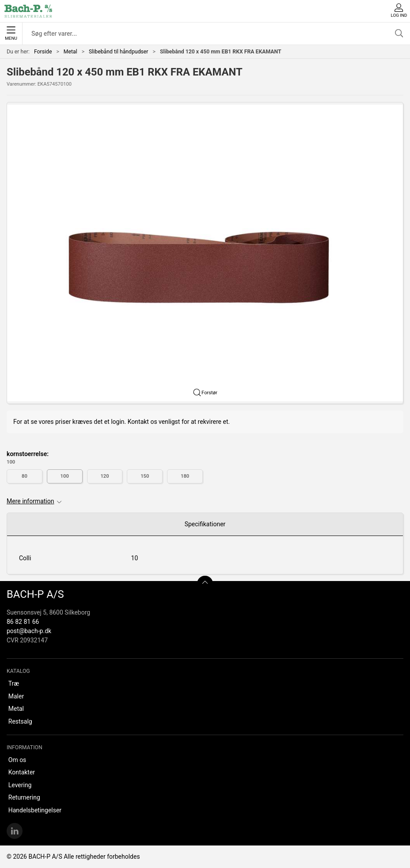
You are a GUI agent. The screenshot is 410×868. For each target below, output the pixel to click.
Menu (11, 34)
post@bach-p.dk (29, 631)
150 (145, 476)
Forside (43, 52)
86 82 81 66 (23, 622)
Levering (20, 785)
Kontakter (22, 772)
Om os (17, 760)
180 (185, 476)
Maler (16, 696)
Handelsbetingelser (35, 810)
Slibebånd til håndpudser (118, 52)
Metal (70, 52)
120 (104, 476)
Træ (14, 683)
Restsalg (20, 721)
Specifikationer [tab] (205, 524)
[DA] (28, 11)
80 (25, 476)
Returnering (24, 797)
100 (65, 476)
